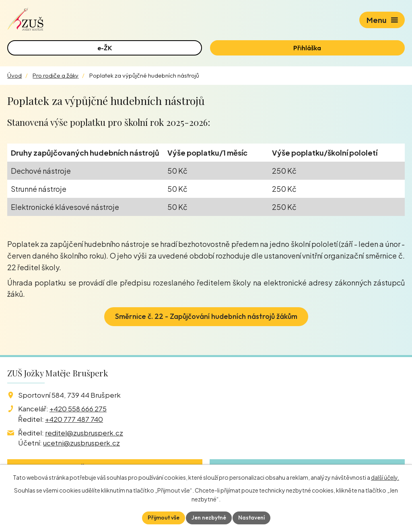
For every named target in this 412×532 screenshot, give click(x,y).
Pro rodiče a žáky (56, 75)
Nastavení (251, 518)
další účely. (385, 477)
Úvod (14, 75)
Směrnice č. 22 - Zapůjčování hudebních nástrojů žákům (206, 316)
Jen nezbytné (209, 518)
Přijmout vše (164, 518)
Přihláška (307, 48)
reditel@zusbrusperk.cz (84, 433)
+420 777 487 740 (74, 419)
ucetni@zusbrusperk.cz (81, 443)
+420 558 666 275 (78, 409)
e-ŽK (105, 48)
